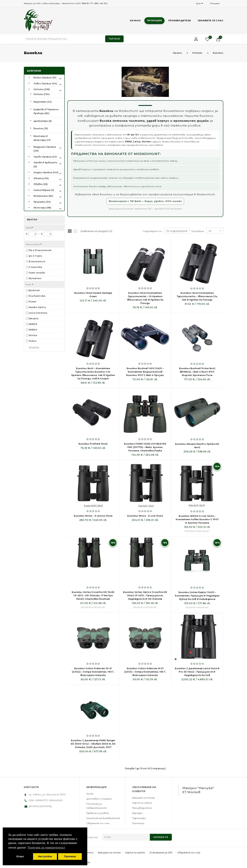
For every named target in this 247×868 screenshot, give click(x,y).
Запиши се (161, 837)
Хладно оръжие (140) (46, 172)
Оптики (197, 53)
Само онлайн (37, 273)
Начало (135, 21)
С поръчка (35, 267)
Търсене (114, 39)
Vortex (33, 335)
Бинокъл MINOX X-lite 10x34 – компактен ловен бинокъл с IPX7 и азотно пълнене (197, 519)
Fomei (33, 302)
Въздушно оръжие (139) (45, 149)
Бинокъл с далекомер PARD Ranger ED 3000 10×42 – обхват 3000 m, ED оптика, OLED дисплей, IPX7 (93, 744)
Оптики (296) (42, 89)
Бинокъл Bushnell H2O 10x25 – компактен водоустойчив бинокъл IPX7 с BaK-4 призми (145, 372)
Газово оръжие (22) (45, 157)
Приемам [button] (70, 856)
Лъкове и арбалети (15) (46, 165)
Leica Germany (38, 313)
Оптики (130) (42, 94)
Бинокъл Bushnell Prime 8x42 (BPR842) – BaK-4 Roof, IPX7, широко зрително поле (197, 372)
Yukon (33, 341)
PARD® (33, 330)
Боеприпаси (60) (43, 196)
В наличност (37, 261)
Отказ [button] (20, 856)
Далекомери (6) (43, 121)
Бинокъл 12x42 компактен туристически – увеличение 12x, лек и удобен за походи (197, 296)
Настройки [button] (45, 856)
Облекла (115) (41, 178)
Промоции (154, 21)
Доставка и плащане (99, 799)
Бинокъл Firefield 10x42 (93, 444)
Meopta (34, 318)
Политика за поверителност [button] (47, 848)
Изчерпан (35, 278)
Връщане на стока (144, 798)
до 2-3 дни (35, 256)
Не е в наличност (40, 250)
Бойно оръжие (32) (45, 78)
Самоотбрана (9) (44, 190)
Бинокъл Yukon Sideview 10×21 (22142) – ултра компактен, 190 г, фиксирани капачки (93, 672)
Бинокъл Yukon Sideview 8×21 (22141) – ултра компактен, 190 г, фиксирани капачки (145, 672)
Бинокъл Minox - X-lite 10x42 (145, 516)
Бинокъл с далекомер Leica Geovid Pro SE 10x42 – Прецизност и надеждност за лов (197, 672)
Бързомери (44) (43, 102)
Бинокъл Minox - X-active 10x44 (93, 516)
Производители (180, 21)
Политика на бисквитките (103, 818)
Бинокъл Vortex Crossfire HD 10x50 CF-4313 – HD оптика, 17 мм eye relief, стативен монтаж (93, 595)
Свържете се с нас (211, 21)
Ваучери (137, 813)
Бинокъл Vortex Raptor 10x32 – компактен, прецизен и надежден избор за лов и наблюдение (197, 596)
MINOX (33, 324)
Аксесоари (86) (42, 208)
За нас (90, 794)
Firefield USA (37, 296)
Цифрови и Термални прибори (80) (46, 111)
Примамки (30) (42, 202)
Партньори (139, 818)
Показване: (193, 231)
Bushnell (34, 290)
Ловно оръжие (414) (45, 84)
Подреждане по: (152, 231)
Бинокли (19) (41, 128)
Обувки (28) (41, 184)
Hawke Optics (37, 307)
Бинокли (218, 53)
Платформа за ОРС (161, 853)
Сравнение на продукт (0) (96, 231)
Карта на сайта (142, 803)
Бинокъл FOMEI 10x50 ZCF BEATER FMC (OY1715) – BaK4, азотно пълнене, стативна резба (145, 447)
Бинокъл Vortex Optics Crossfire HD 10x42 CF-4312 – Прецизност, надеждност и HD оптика (145, 595)
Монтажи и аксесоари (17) (42, 138)
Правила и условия (98, 813)
